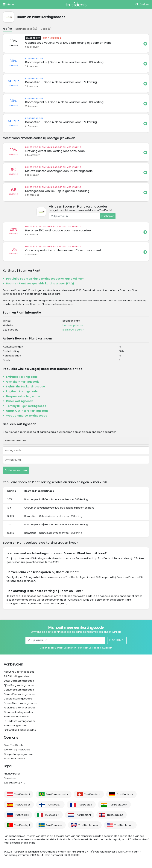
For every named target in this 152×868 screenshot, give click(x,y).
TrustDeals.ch (92, 794)
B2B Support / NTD (15, 783)
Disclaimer (10, 778)
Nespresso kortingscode (23, 396)
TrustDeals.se (54, 825)
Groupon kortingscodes (18, 712)
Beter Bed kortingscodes (19, 681)
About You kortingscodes (19, 672)
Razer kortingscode (20, 401)
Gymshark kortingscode (23, 382)
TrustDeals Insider (15, 759)
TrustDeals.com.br (57, 794)
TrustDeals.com (124, 825)
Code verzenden (16, 470)
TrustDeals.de (125, 794)
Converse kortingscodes (19, 690)
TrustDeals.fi (54, 805)
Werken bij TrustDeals (17, 750)
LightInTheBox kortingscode (26, 387)
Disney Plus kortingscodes (20, 694)
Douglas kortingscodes (18, 699)
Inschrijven (108, 216)
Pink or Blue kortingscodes (20, 730)
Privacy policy (12, 774)
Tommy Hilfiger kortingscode (26, 406)
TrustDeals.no (115, 815)
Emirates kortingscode (22, 377)
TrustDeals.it (52, 815)
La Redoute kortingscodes (20, 721)
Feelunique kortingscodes (20, 708)
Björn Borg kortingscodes (19, 685)
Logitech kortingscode (22, 391)
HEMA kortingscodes (16, 717)
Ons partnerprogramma (19, 754)
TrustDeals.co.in (118, 805)
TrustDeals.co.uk (88, 825)
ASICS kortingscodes (16, 676)
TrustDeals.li (21, 815)
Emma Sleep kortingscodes (21, 703)
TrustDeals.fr (85, 805)
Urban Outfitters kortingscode (27, 411)
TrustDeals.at (22, 794)
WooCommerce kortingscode (27, 416)
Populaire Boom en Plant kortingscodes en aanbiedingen (45, 279)
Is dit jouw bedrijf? (73, 330)
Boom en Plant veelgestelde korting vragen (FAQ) (40, 283)
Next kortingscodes (15, 726)
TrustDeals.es (22, 805)
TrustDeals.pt (22, 825)
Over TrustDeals (13, 745)
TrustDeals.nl (83, 815)
